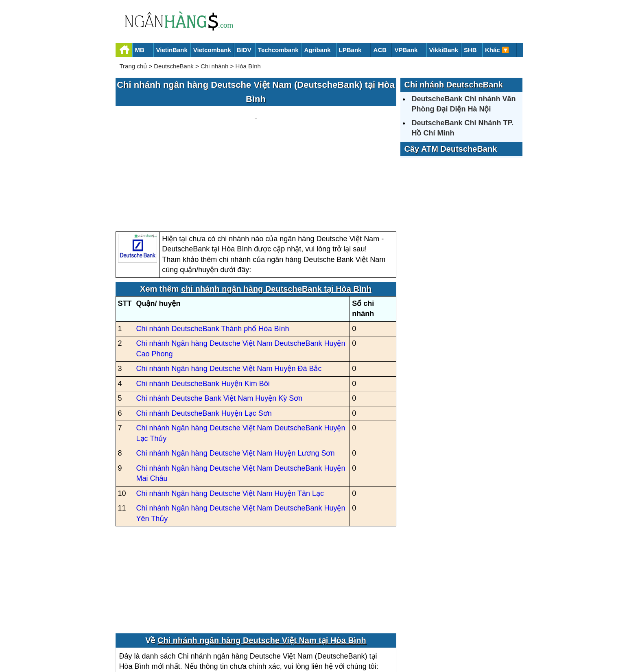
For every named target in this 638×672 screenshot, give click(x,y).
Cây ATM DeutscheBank (451, 149)
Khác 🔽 (497, 50)
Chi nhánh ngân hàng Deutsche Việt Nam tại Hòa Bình (262, 563)
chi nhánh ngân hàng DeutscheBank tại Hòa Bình (276, 211)
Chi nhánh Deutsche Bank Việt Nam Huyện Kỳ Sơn (220, 321)
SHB (470, 50)
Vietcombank (212, 50)
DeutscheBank (174, 66)
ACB (380, 50)
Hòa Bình (248, 66)
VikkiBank (444, 50)
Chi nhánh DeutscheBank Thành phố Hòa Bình (213, 251)
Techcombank (278, 50)
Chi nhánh (214, 66)
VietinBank (172, 50)
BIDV (244, 50)
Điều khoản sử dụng (379, 638)
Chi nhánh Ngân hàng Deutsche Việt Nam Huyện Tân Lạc (230, 416)
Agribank (318, 50)
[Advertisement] (256, 131)
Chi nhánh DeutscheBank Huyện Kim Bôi (203, 306)
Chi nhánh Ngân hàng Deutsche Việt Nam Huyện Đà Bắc (229, 291)
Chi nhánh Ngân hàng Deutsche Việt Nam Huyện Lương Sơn (236, 376)
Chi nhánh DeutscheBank (454, 85)
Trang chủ (133, 66)
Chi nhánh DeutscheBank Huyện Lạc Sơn (204, 336)
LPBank (350, 50)
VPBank (406, 50)
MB (140, 50)
